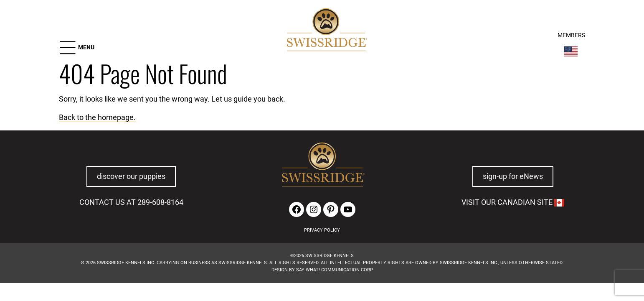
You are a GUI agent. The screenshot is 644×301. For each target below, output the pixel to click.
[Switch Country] (571, 51)
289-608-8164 (160, 202)
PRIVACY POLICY (322, 230)
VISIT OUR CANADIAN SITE (513, 202)
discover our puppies (131, 176)
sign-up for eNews (513, 176)
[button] (77, 48)
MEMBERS (571, 35)
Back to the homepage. (97, 117)
